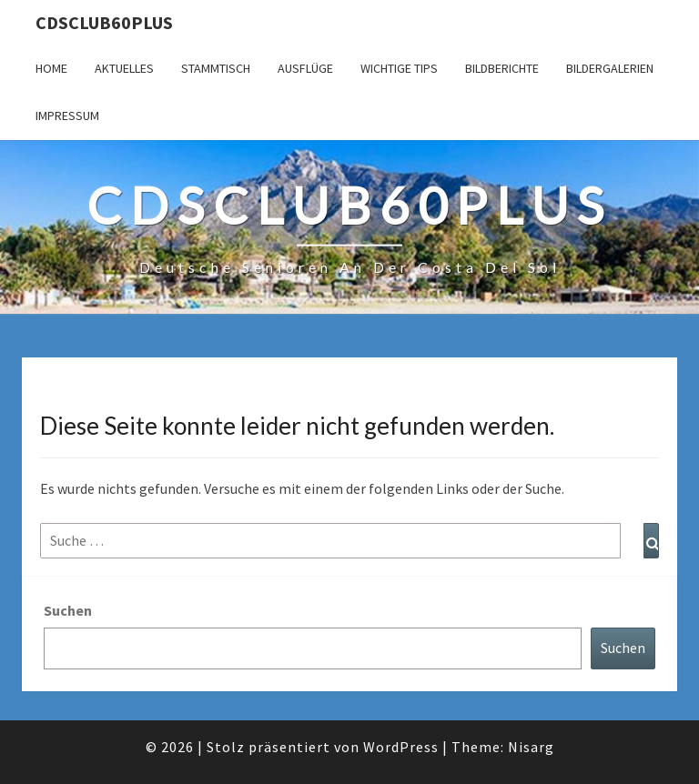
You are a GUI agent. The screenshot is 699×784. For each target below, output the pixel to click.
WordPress (401, 747)
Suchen (68, 610)
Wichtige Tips (399, 68)
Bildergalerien (610, 68)
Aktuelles (124, 68)
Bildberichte (502, 68)
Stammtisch (216, 68)
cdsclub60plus (104, 22)
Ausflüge (305, 68)
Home (51, 68)
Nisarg (531, 747)
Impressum (67, 116)
